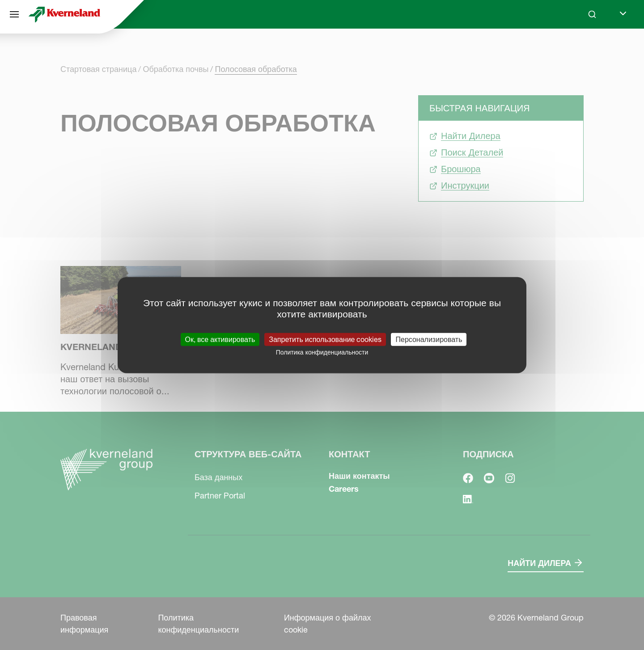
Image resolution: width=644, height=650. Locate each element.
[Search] (592, 14)
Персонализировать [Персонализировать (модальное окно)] (429, 339)
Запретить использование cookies (325, 339)
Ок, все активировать (220, 339)
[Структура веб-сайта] (14, 14)
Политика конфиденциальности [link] (322, 352)
